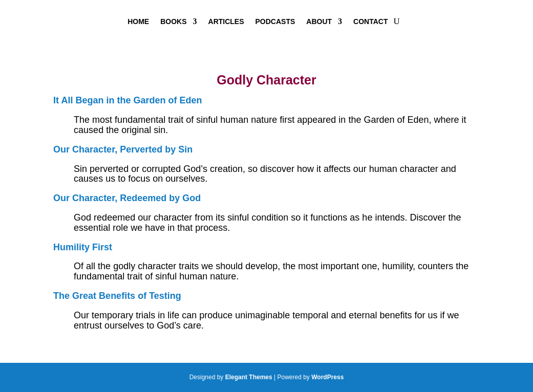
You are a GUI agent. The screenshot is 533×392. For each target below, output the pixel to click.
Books (173, 22)
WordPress (327, 377)
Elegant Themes (249, 377)
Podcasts (275, 22)
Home (138, 22)
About (319, 22)
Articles (226, 22)
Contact (370, 22)
